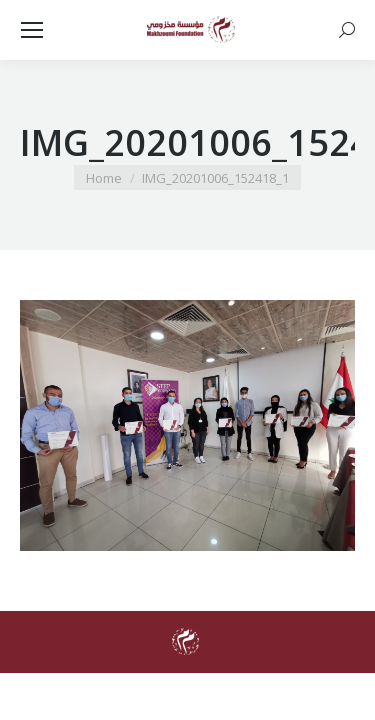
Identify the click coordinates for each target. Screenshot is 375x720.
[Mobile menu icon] (32, 30)
